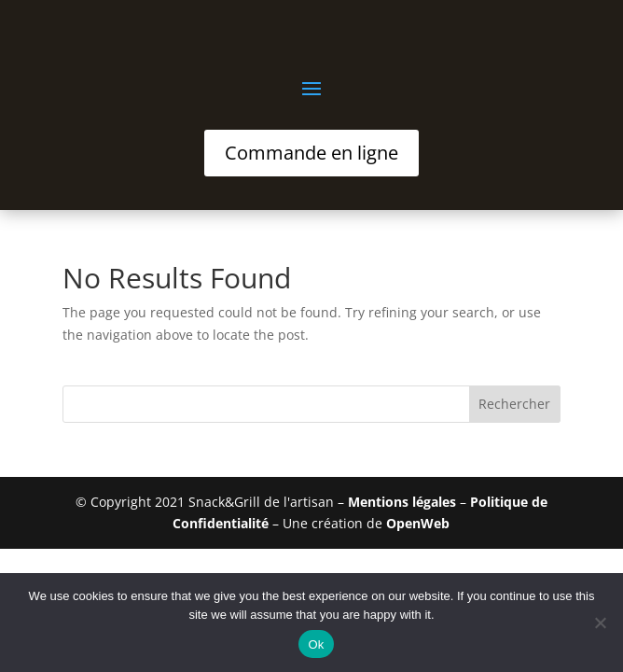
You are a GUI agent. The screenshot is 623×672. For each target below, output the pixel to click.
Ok (316, 644)
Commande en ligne (311, 153)
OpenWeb (418, 523)
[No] (600, 623)
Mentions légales (402, 502)
